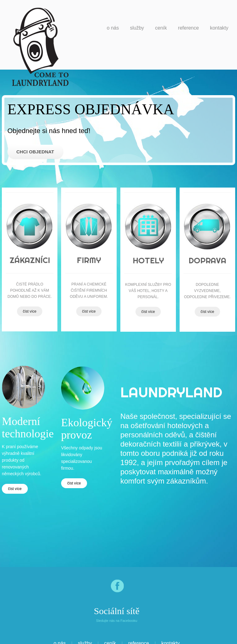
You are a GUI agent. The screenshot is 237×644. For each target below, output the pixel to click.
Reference (189, 28)
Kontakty (219, 28)
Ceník (161, 28)
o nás (113, 28)
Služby (137, 28)
